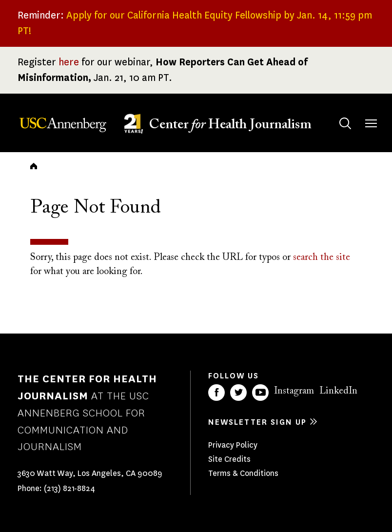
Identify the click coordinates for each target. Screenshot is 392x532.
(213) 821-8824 (69, 488)
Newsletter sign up (257, 422)
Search (336, 114)
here (69, 62)
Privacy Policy (233, 445)
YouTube (260, 393)
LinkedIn (338, 391)
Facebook (216, 393)
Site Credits (229, 459)
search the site (322, 257)
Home (34, 166)
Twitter (238, 393)
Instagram (294, 391)
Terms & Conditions (243, 473)
